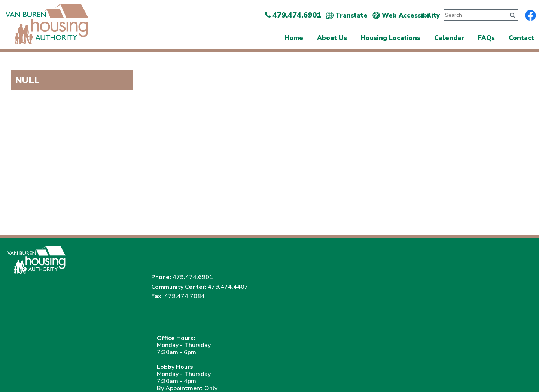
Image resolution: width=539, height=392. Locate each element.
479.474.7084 (391, 277)
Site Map (128, 372)
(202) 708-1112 (67, 344)
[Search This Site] (474, 15)
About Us (332, 38)
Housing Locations (391, 38)
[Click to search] (513, 15)
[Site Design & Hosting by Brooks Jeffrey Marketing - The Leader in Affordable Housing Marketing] (487, 373)
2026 (20, 372)
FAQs (486, 38)
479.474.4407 (378, 268)
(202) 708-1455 (129, 344)
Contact (521, 38)
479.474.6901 (399, 249)
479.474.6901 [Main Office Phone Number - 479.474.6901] (293, 15)
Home (294, 38)
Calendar (449, 38)
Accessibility (162, 372)
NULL (27, 80)
